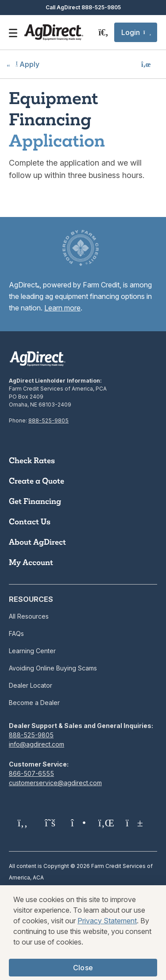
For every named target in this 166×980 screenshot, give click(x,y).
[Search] (103, 32)
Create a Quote (37, 481)
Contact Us (30, 522)
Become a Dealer (34, 703)
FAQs (16, 633)
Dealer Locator (31, 685)
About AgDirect (37, 542)
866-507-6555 (31, 773)
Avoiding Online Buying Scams (53, 668)
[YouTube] (132, 823)
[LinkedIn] (105, 823)
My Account (31, 562)
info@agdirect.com (37, 744)
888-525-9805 (48, 420)
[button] (136, 32)
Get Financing (35, 501)
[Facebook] (23, 823)
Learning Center (32, 651)
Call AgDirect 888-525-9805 (83, 7)
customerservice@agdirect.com (55, 783)
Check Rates (32, 461)
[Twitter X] (50, 823)
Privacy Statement (107, 929)
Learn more (62, 308)
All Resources (29, 616)
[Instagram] (77, 823)
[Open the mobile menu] (13, 32)
